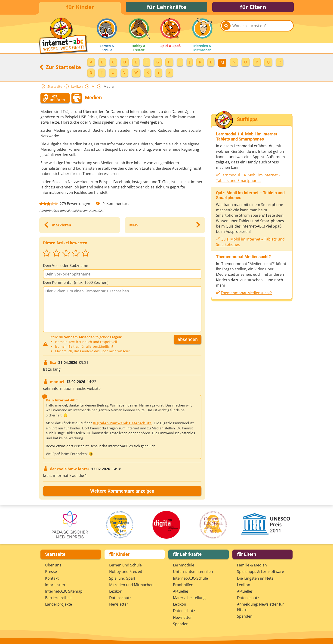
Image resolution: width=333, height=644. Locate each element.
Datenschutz (120, 598)
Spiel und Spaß (122, 578)
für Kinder (80, 8)
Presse (51, 572)
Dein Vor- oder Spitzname (66, 267)
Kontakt (52, 578)
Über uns (53, 565)
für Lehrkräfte (167, 8)
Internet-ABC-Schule (190, 578)
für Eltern (253, 8)
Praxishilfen (183, 585)
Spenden (181, 624)
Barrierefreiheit (59, 598)
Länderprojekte (59, 604)
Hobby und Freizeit (126, 572)
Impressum (55, 585)
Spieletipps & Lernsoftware (261, 572)
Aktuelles (181, 591)
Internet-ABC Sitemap (64, 591)
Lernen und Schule (125, 565)
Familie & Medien (252, 565)
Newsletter (119, 604)
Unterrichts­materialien (193, 572)
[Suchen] (226, 31)
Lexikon (77, 88)
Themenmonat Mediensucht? (246, 294)
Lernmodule (184, 565)
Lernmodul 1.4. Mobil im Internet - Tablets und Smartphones (248, 179)
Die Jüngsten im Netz (255, 578)
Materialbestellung (189, 598)
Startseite (55, 88)
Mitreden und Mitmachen (131, 585)
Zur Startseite (60, 68)
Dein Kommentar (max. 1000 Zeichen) (76, 284)
